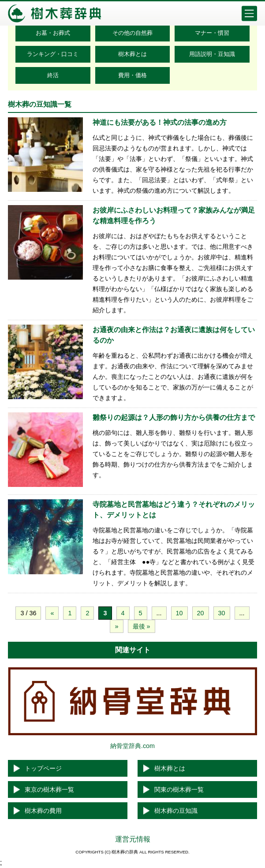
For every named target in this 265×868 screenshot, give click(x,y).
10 (179, 613)
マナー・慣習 (212, 33)
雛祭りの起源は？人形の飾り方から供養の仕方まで (174, 417)
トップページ (43, 768)
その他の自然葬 (132, 33)
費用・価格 (132, 75)
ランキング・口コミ (53, 54)
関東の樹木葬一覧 (179, 789)
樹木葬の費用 (43, 811)
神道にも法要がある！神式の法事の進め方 (160, 122)
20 (201, 613)
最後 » (142, 626)
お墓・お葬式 (53, 33)
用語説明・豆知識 (212, 54)
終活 (53, 75)
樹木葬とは (132, 54)
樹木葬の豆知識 (176, 811)
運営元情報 (133, 839)
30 (222, 613)
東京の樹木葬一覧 (49, 789)
